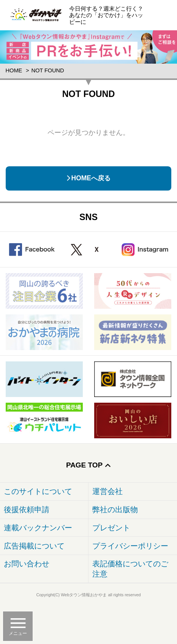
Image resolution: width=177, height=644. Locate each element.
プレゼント (111, 528)
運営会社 (107, 491)
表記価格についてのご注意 (130, 569)
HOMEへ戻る (91, 178)
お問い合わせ (27, 564)
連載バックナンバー (38, 528)
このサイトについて (38, 491)
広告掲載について (34, 546)
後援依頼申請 (27, 510)
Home (14, 70)
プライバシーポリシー (130, 546)
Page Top (84, 465)
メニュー (18, 633)
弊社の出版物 (115, 510)
